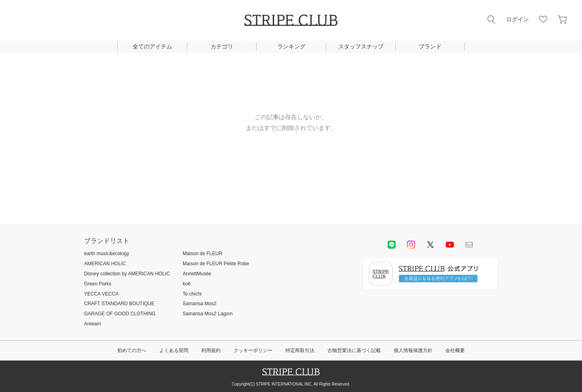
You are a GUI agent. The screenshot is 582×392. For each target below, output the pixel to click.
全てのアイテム (152, 46)
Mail (469, 245)
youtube (450, 245)
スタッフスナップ (361, 46)
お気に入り (543, 19)
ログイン (517, 19)
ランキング (291, 46)
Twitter (430, 245)
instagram (411, 245)
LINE (392, 245)
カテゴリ (222, 46)
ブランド (430, 46)
